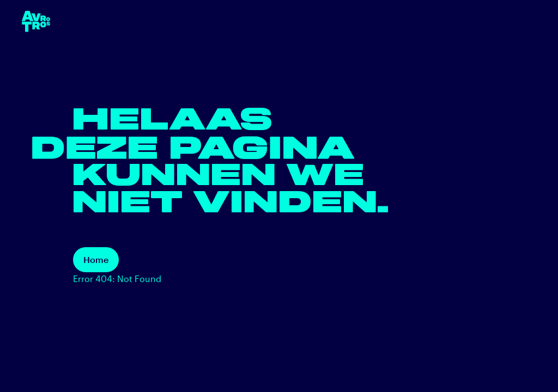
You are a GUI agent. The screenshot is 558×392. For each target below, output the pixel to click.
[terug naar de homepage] (36, 22)
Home (96, 259)
